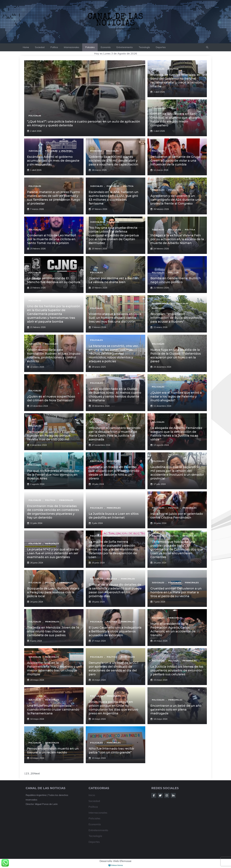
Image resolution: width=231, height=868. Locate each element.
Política (54, 47)
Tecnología (144, 47)
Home (26, 47)
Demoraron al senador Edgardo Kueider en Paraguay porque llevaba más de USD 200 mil (51, 436)
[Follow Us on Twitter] (160, 795)
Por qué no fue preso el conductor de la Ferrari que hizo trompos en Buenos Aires (53, 475)
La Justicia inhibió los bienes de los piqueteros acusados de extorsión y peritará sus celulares (177, 670)
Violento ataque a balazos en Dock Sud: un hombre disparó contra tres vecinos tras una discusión (115, 318)
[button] (207, 47)
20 (32, 773)
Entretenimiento (125, 47)
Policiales (90, 47)
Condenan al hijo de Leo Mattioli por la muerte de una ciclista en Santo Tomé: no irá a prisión (52, 239)
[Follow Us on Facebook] (154, 795)
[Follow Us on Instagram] (167, 795)
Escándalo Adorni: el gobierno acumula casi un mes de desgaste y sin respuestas (53, 161)
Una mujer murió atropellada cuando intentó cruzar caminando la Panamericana (53, 709)
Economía (106, 47)
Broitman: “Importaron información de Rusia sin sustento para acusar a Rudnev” (176, 318)
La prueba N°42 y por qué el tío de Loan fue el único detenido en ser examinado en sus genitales (53, 553)
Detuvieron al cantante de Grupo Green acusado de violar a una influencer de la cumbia (176, 161)
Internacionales (72, 47)
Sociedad (40, 47)
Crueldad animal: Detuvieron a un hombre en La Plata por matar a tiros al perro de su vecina (176, 592)
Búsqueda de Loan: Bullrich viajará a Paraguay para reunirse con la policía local (53, 592)
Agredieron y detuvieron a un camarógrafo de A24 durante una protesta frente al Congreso (176, 200)
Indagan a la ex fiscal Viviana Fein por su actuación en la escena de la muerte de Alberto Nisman (177, 239)
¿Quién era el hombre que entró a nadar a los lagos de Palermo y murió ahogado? (176, 396)
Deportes (161, 47)
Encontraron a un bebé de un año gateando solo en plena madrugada (176, 709)
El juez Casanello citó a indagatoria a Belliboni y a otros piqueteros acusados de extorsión (115, 631)
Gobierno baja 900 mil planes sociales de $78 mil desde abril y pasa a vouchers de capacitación (113, 161)
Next (37, 773)
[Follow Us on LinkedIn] (173, 795)
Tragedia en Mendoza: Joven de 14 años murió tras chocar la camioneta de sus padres (53, 631)
